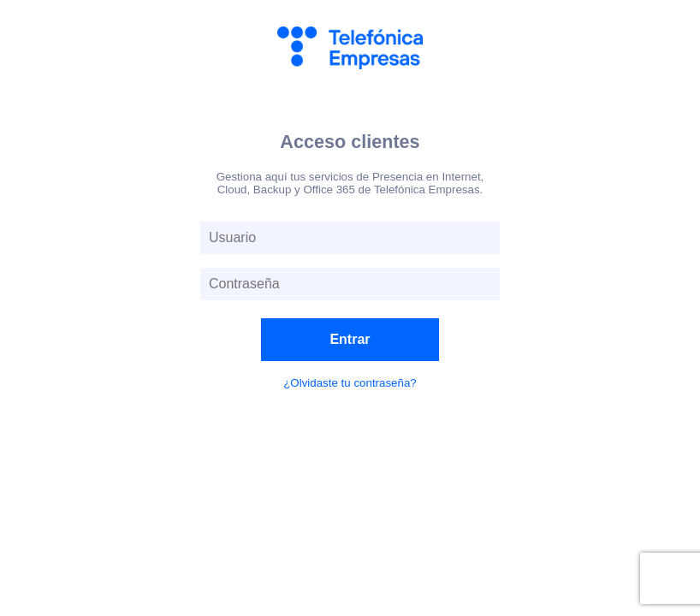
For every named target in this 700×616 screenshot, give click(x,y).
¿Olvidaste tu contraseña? (350, 383)
